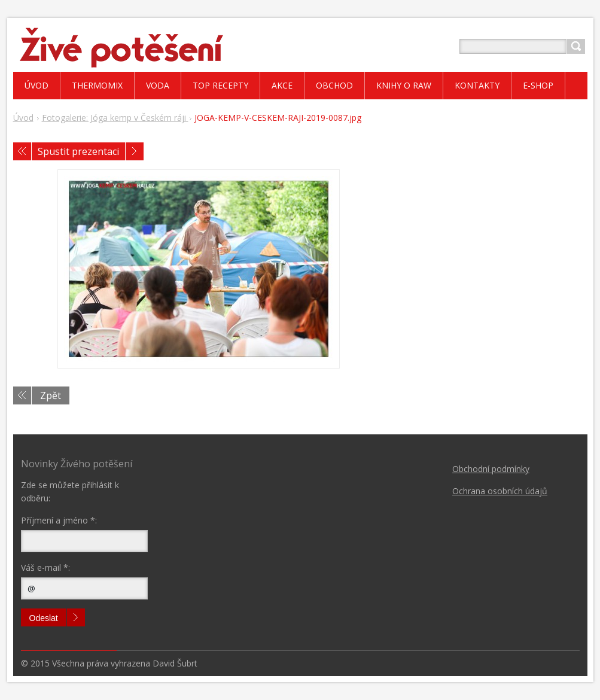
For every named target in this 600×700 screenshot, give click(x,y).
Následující (135, 151)
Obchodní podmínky (491, 469)
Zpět (51, 395)
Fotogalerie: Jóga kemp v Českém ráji (115, 118)
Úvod (23, 118)
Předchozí (22, 151)
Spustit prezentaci (78, 151)
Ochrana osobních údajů (500, 491)
